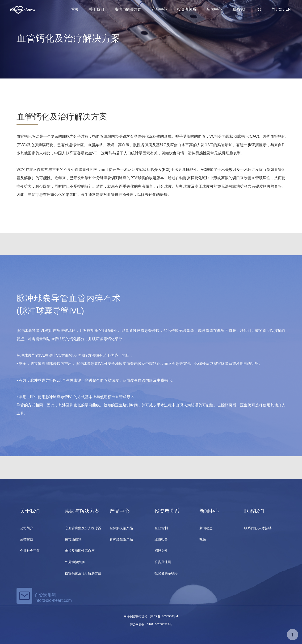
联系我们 (240, 9)
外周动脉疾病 (75, 562)
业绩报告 (161, 539)
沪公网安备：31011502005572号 (151, 624)
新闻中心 (214, 9)
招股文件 (161, 551)
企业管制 (161, 528)
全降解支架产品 (121, 528)
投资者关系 (187, 9)
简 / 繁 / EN (281, 9)
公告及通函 (163, 562)
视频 (203, 539)
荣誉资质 (27, 539)
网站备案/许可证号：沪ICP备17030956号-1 (151, 616)
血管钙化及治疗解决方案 (83, 573)
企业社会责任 (30, 551)
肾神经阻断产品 (121, 539)
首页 (75, 9)
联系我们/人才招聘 (258, 528)
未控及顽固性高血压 (80, 551)
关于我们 (96, 9)
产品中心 (159, 9)
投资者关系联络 (166, 573)
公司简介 (27, 528)
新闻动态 (206, 528)
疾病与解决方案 (128, 9)
